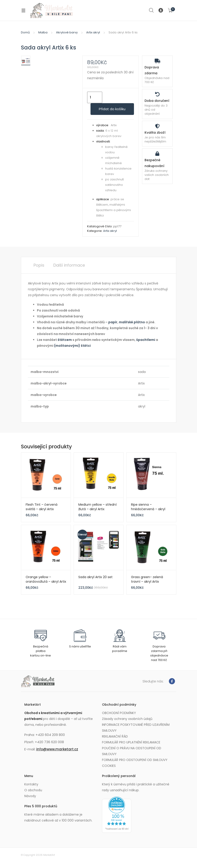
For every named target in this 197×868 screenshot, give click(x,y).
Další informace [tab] (69, 265)
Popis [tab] (39, 265)
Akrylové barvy (67, 32)
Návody (30, 796)
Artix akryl (93, 32)
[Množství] (95, 98)
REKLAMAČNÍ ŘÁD (115, 736)
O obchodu (33, 790)
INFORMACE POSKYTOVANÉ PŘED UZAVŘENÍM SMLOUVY (136, 728)
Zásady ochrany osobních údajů (127, 719)
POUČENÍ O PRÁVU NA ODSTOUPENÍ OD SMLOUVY (132, 751)
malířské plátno (132, 322)
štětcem (64, 340)
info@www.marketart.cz (57, 749)
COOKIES (109, 766)
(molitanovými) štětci (72, 346)
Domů (25, 32)
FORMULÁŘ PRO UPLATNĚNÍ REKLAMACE (131, 742)
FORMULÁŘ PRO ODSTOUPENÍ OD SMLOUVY (135, 760)
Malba (43, 32)
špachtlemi (146, 340)
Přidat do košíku (112, 109)
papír (113, 322)
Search (152, 10)
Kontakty (31, 784)
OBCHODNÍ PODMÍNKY (119, 713)
